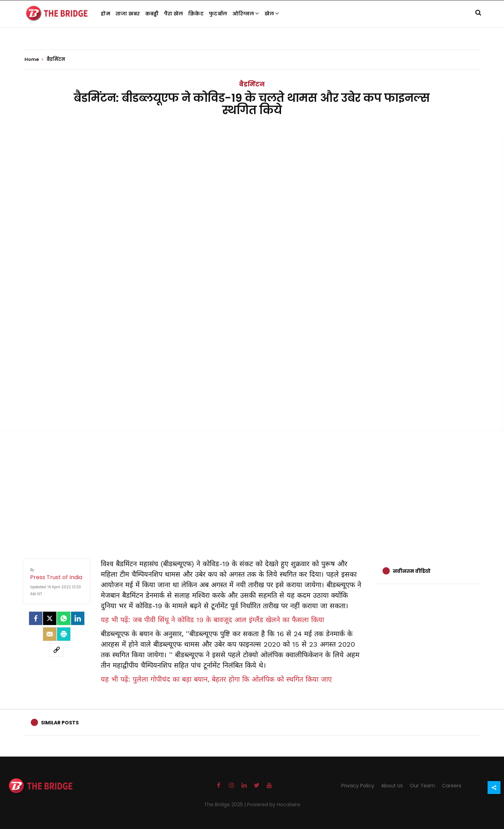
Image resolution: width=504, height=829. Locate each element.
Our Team (422, 786)
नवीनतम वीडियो (412, 571)
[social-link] (57, 650)
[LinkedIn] (78, 618)
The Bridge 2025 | (226, 805)
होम (106, 14)
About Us (392, 786)
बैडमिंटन (252, 84)
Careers (452, 786)
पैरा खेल (174, 14)
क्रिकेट (196, 14)
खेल (272, 14)
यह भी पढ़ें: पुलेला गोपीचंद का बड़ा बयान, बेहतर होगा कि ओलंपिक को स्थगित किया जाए (216, 679)
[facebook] (36, 618)
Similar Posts (60, 723)
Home (34, 59)
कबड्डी (152, 14)
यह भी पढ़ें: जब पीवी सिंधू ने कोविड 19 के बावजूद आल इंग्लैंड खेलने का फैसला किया (212, 620)
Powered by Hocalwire (274, 805)
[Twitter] (50, 618)
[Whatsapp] (64, 618)
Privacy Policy (358, 786)
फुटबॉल (218, 14)
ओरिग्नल (246, 14)
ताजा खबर (128, 14)
